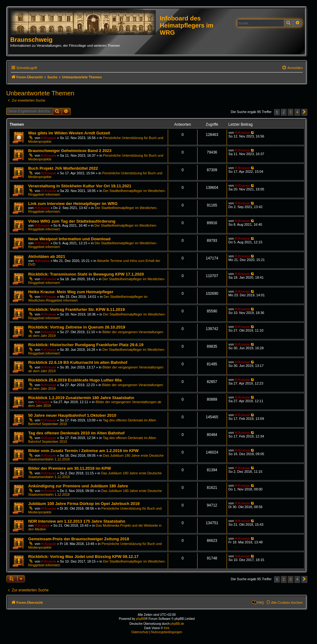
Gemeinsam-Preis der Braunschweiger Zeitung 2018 (79, 539)
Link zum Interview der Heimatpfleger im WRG (73, 204)
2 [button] (284, 112)
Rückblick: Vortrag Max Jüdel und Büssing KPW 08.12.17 (83, 557)
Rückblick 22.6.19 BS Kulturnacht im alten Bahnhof (78, 362)
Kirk (167, 628)
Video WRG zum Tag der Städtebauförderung (72, 221)
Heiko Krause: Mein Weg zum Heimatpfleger (71, 292)
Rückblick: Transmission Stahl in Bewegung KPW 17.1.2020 (86, 274)
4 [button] (297, 112)
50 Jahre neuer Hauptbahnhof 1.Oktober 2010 (72, 415)
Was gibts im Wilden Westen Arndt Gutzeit (69, 133)
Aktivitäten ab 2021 (47, 257)
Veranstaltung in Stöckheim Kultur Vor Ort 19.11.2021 (80, 186)
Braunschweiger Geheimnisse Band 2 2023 (70, 151)
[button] (304, 112)
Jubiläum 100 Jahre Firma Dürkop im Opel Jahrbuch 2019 (84, 504)
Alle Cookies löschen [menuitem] (287, 603)
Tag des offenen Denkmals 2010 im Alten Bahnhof (76, 433)
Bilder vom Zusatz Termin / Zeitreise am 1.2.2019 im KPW (83, 451)
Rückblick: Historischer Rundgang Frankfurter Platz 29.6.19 (86, 345)
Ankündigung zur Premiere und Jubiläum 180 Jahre (78, 486)
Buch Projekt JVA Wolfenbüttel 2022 (63, 168)
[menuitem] (292, 68)
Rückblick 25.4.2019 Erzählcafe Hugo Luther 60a (75, 380)
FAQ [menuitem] (261, 603)
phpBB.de (177, 624)
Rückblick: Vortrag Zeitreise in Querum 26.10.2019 (77, 327)
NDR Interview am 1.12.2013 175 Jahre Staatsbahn (77, 521)
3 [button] (291, 112)
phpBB (141, 619)
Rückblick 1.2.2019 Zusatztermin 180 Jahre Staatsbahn (81, 398)
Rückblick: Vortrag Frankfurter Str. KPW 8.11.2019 (76, 309)
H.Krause (49, 138)
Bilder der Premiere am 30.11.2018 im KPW (70, 468)
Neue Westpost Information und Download (69, 239)
